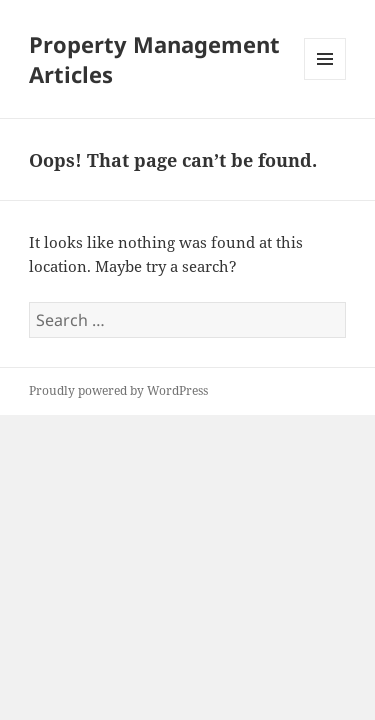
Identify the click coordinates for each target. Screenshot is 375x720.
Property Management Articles (154, 59)
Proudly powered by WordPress (118, 390)
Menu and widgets (325, 79)
